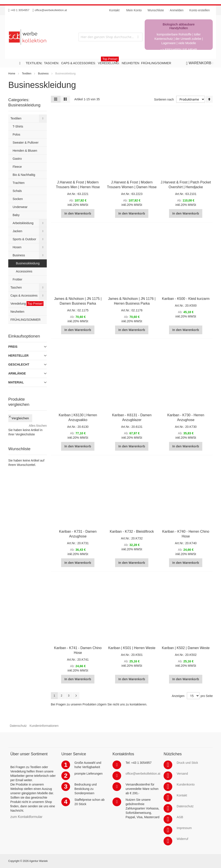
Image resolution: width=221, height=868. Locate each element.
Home (12, 74)
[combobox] (110, 37)
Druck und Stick (187, 763)
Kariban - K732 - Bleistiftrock (132, 531)
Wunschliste (156, 10)
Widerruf (182, 839)
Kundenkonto (186, 784)
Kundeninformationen (44, 726)
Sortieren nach (164, 99)
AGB (180, 817)
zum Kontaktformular (26, 817)
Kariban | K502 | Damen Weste (186, 648)
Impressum (184, 828)
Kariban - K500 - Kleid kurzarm (186, 299)
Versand (182, 774)
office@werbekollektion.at (51, 10)
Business (43, 74)
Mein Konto (134, 10)
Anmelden (177, 10)
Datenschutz (18, 726)
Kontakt (182, 795)
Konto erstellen (200, 10)
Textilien (27, 74)
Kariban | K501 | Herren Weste (132, 648)
